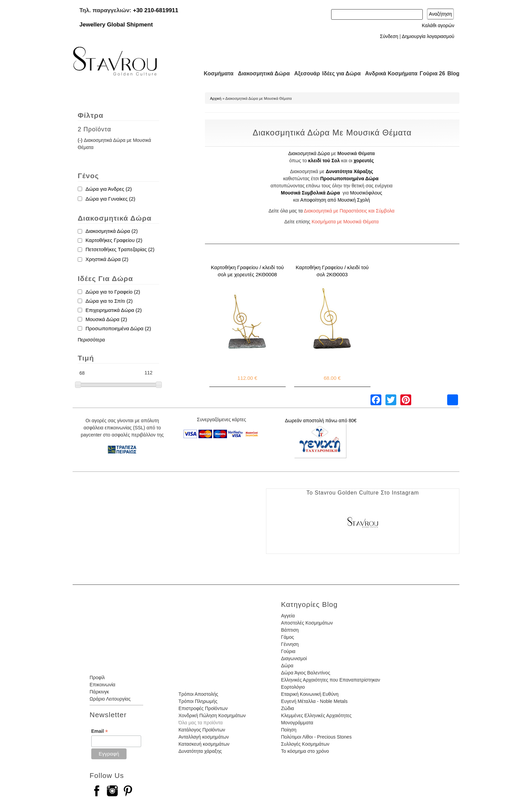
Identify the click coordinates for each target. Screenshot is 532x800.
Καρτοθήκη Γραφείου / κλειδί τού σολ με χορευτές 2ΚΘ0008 (248, 271)
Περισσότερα (91, 340)
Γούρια (288, 651)
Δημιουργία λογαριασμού (428, 36)
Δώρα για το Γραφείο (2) (113, 292)
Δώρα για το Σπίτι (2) (109, 301)
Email (100, 731)
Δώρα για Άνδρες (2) (109, 189)
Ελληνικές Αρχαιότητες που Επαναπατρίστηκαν (330, 680)
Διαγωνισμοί (294, 658)
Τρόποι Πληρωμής (198, 701)
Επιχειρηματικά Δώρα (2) (114, 310)
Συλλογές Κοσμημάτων (305, 744)
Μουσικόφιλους (366, 193)
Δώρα (287, 666)
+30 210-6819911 (156, 10)
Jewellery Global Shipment (116, 25)
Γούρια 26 (431, 73)
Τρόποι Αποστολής (198, 694)
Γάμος (287, 637)
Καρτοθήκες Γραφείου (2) (114, 240)
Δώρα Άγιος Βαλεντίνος (306, 673)
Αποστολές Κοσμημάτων (307, 623)
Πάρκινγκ (99, 692)
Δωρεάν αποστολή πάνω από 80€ (321, 421)
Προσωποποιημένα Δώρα (349, 179)
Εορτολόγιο (293, 687)
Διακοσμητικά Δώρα (261, 73)
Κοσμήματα (216, 73)
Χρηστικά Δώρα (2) (107, 259)
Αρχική (216, 98)
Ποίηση (289, 730)
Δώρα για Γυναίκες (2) (110, 199)
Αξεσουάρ (303, 73)
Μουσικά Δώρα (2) (106, 319)
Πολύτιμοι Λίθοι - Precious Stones (316, 737)
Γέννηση (290, 644)
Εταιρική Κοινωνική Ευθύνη (310, 694)
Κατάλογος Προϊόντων (202, 730)
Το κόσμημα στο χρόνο (305, 751)
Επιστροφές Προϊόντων (203, 708)
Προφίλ (97, 677)
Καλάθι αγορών (438, 25)
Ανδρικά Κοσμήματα (388, 73)
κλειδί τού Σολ (324, 161)
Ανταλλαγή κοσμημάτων (204, 737)
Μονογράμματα (297, 723)
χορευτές (364, 161)
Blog (453, 73)
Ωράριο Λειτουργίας (110, 699)
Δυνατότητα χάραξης (200, 751)
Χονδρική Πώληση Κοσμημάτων (212, 715)
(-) (81, 140)
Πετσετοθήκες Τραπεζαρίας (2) (120, 249)
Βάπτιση (290, 630)
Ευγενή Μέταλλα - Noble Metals (314, 701)
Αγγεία (288, 616)
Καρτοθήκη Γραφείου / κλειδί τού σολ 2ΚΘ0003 (332, 271)
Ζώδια (287, 708)
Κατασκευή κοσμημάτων (204, 744)
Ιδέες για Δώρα (339, 73)
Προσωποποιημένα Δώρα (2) (118, 328)
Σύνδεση (389, 36)
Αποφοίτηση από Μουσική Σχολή (335, 200)
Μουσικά (291, 193)
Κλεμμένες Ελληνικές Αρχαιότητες (316, 715)
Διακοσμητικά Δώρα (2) (112, 231)
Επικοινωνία (102, 685)
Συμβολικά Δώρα (321, 193)
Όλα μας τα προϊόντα (201, 723)
